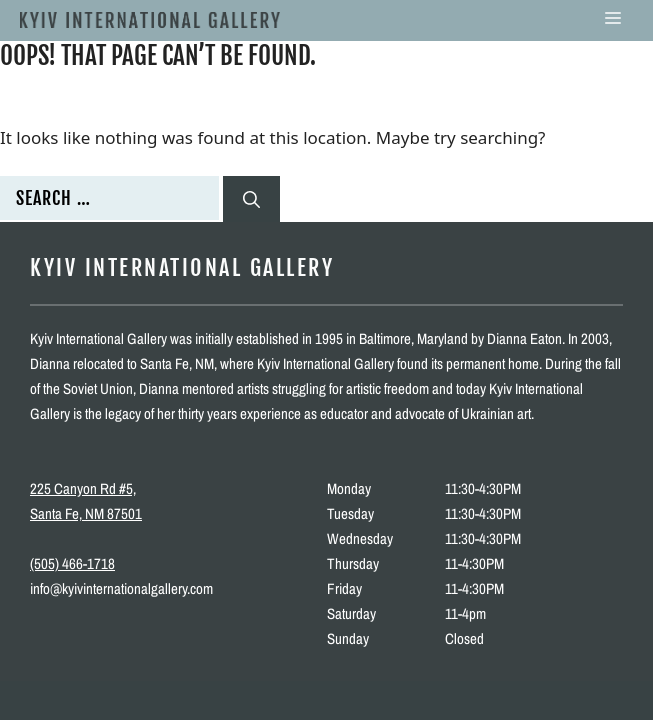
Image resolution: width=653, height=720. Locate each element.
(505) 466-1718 (72, 563)
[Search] (251, 199)
